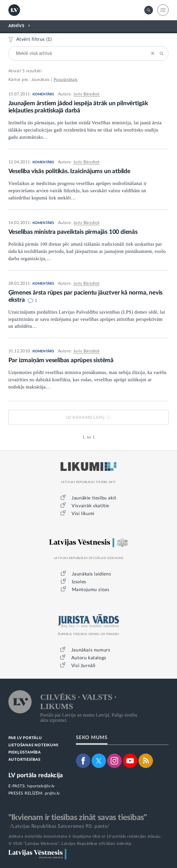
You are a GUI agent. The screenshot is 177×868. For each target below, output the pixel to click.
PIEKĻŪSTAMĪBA (25, 753)
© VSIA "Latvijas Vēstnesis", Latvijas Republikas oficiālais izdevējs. (71, 844)
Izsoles (79, 582)
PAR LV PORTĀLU (25, 738)
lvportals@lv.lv (41, 786)
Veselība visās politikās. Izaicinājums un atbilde (69, 171)
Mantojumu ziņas (91, 590)
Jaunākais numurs (91, 650)
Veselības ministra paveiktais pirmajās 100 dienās (73, 232)
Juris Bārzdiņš (86, 94)
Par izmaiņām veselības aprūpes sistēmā (61, 360)
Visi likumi (83, 514)
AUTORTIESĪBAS (24, 760)
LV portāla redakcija (36, 775)
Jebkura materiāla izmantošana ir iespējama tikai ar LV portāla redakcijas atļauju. (85, 836)
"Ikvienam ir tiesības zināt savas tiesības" (78, 817)
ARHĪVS (17, 26)
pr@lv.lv (52, 793)
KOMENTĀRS (43, 94)
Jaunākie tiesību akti (94, 498)
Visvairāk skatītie (90, 506)
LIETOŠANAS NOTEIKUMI (33, 745)
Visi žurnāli (83, 666)
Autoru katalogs (89, 658)
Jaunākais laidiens (92, 574)
